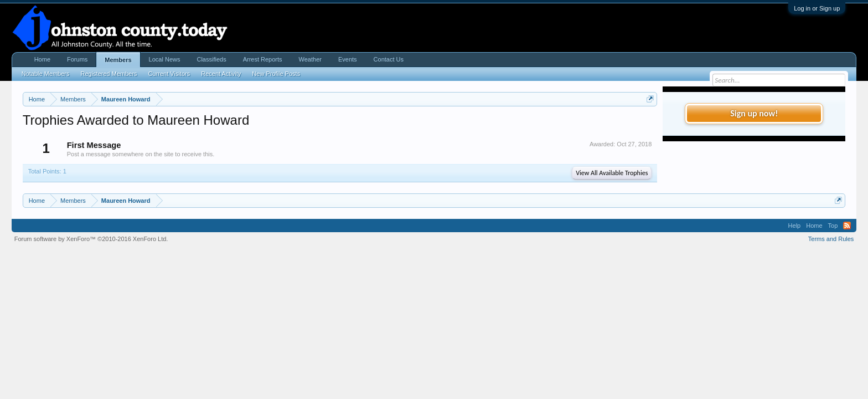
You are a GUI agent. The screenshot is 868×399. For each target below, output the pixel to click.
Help (795, 226)
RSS (847, 226)
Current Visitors (169, 74)
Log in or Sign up (817, 8)
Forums (77, 59)
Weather (310, 59)
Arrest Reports (263, 59)
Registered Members (109, 74)
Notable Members (46, 74)
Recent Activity (221, 74)
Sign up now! (754, 113)
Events (348, 59)
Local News (165, 59)
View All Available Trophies (612, 173)
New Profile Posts (276, 74)
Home (42, 59)
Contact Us (389, 59)
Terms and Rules (831, 239)
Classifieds (211, 59)
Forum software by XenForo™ (91, 239)
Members (118, 60)
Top (833, 226)
